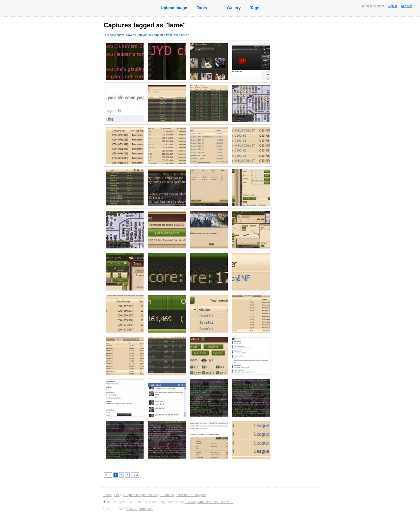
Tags (255, 8)
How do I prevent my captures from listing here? (157, 35)
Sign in (392, 6)
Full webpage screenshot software (209, 502)
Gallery (234, 8)
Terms (107, 495)
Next (135, 475)
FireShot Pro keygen (191, 495)
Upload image (174, 8)
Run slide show (114, 35)
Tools (202, 8)
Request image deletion (140, 495)
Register (406, 6)
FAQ (117, 495)
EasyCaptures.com (140, 509)
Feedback (167, 495)
